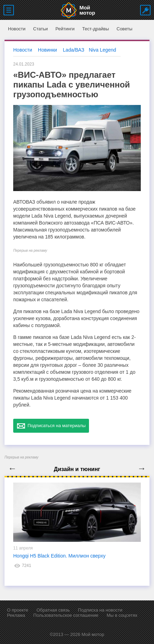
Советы (124, 29)
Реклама (16, 615)
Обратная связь (53, 610)
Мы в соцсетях (122, 615)
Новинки (47, 50)
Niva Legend (102, 50)
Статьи (40, 29)
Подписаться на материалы (51, 426)
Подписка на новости (100, 610)
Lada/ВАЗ (74, 50)
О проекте (18, 610)
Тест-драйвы (95, 29)
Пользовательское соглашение (66, 615)
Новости (17, 29)
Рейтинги (65, 29)
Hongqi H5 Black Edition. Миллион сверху (59, 556)
